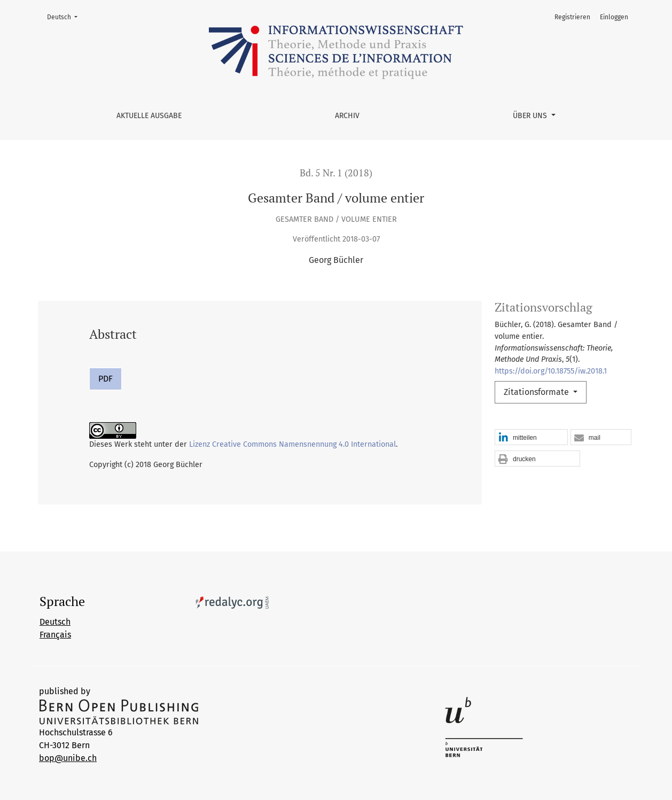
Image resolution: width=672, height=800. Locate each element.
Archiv (347, 116)
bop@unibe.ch (68, 758)
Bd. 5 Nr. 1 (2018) (336, 173)
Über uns (531, 116)
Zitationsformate (537, 392)
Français (55, 635)
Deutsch (65, 16)
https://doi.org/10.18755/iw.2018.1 (551, 371)
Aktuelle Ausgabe (149, 116)
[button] (531, 438)
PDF (106, 379)
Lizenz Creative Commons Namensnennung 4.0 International (292, 444)
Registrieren (572, 17)
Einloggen (614, 17)
